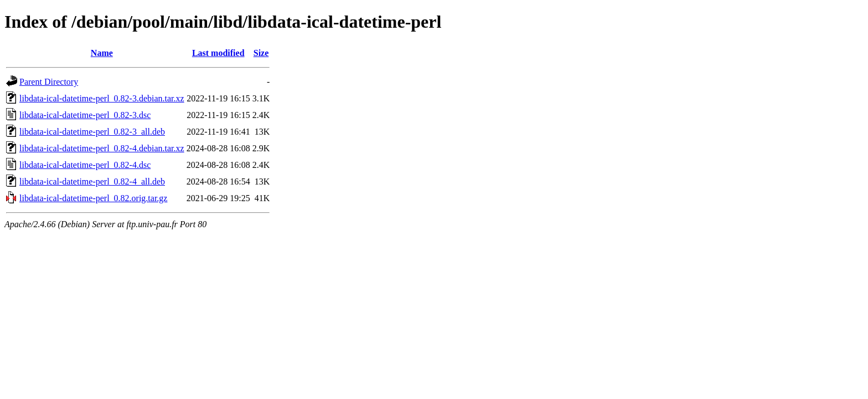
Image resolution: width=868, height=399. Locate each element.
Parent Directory (49, 82)
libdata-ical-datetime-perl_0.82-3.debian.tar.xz (102, 98)
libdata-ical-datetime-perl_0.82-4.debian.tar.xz (102, 148)
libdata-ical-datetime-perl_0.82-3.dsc (85, 115)
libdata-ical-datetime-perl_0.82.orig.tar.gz (93, 198)
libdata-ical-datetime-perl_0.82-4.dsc (85, 165)
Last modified (218, 53)
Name (102, 53)
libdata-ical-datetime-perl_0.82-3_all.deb (92, 132)
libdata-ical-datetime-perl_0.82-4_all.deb (92, 181)
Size (261, 53)
